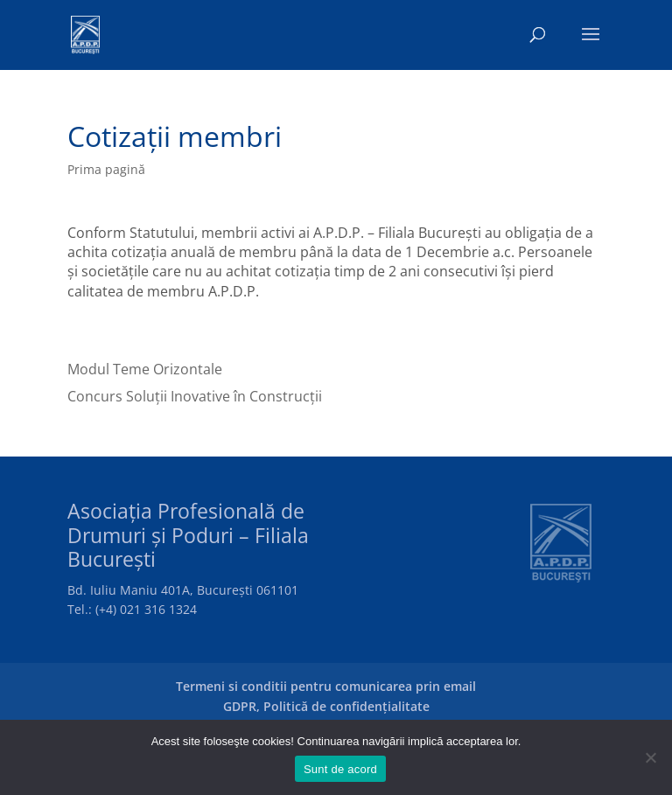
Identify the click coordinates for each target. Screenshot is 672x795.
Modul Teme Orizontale (145, 369)
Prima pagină (106, 169)
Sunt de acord (340, 769)
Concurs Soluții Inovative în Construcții (195, 396)
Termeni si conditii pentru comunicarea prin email (326, 686)
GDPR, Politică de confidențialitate (326, 706)
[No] (650, 757)
